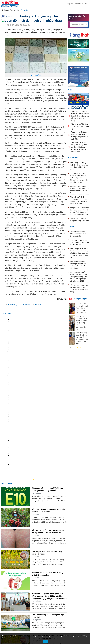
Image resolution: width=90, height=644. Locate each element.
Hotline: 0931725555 (82, 4)
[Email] (19, 614)
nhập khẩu (37, 304)
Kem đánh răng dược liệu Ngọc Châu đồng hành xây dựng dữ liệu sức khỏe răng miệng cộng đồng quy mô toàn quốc (49, 489)
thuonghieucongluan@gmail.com (43, 617)
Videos (52, 600)
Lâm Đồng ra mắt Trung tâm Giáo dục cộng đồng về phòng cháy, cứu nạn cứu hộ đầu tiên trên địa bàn (79, 253)
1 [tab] (77, 348)
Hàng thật (70, 4)
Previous (71, 347)
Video (71, 90)
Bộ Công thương (25, 304)
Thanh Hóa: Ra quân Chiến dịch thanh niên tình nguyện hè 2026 (78, 234)
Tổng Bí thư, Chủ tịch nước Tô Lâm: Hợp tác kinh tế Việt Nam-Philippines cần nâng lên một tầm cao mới (79, 178)
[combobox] (79, 24)
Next (87, 347)
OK (45, 641)
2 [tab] (80, 348)
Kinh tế (23, 596)
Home (5, 10)
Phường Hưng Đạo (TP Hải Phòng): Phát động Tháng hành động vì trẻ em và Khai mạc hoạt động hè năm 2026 (79, 277)
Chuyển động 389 (45, 596)
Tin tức (16, 596)
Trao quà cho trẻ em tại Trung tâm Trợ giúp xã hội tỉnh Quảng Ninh (80, 242)
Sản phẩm (24, 10)
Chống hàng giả (80, 299)
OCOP (75, 596)
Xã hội (71, 226)
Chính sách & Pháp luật (62, 596)
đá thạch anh (11, 304)
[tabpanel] (35, 345)
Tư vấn (38, 600)
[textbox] (79, 24)
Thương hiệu (14, 10)
